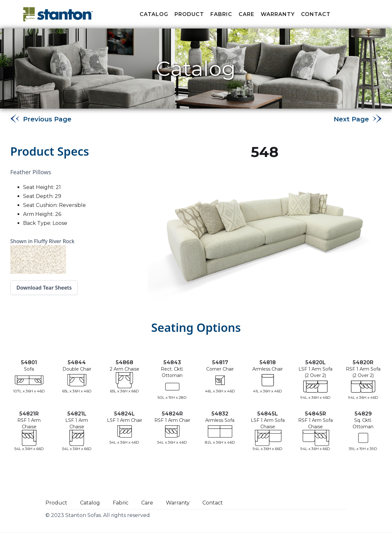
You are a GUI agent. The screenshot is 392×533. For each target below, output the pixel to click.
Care (246, 14)
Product (189, 14)
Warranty (278, 14)
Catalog (154, 14)
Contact (316, 14)
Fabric (121, 503)
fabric (221, 14)
